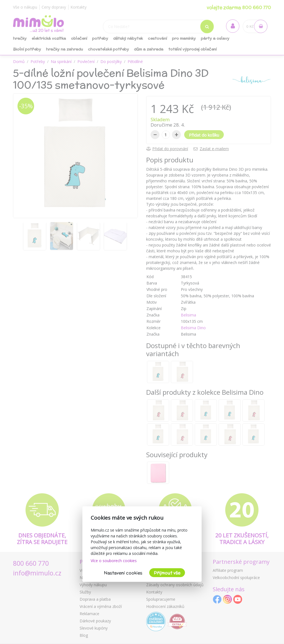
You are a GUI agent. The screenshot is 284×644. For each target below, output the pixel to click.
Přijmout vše (167, 573)
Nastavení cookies (123, 573)
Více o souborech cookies (114, 561)
